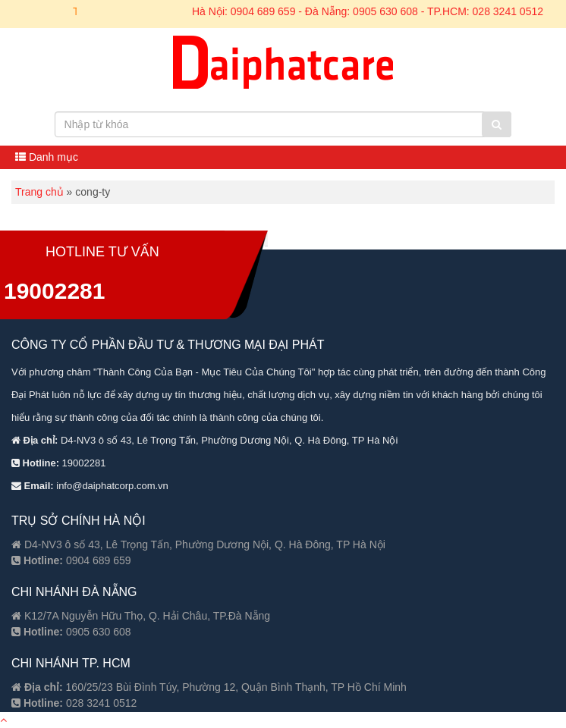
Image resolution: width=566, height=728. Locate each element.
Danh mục (47, 157)
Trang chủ (39, 192)
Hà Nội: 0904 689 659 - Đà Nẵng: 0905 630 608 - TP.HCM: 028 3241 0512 (368, 11)
